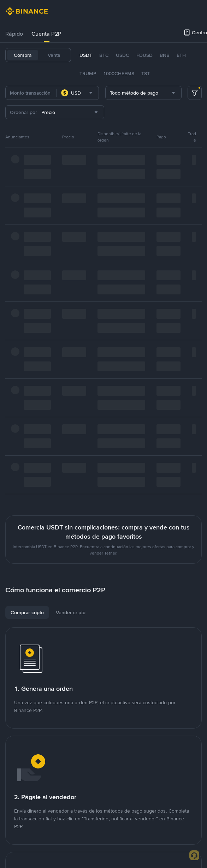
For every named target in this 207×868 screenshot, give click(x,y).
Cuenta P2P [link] (46, 34)
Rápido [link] (14, 34)
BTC (104, 55)
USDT (86, 55)
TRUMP (88, 73)
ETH (181, 55)
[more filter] (195, 93)
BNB (165, 55)
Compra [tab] (23, 55)
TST (146, 73)
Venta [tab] (54, 55)
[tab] (14, 34)
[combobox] (78, 93)
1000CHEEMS (119, 73)
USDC (123, 55)
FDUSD (144, 55)
